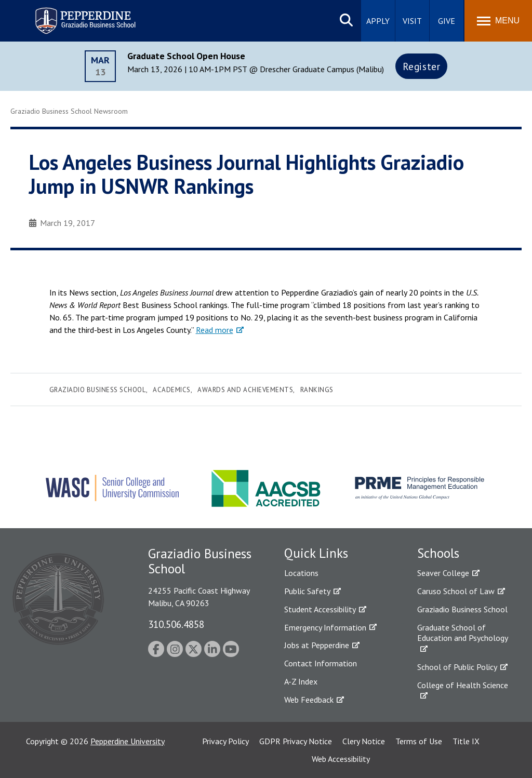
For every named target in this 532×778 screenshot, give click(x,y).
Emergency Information (325, 627)
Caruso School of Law (456, 591)
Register (422, 66)
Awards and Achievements (245, 390)
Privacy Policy (225, 741)
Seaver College (443, 573)
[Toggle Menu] (498, 21)
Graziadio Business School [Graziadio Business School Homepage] (462, 609)
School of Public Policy (457, 667)
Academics (172, 390)
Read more (215, 330)
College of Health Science (463, 685)
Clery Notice (364, 741)
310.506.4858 (176, 624)
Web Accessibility (341, 759)
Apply (378, 21)
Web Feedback (309, 700)
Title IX (466, 741)
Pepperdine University (128, 741)
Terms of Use (419, 741)
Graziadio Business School (98, 390)
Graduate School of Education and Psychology (463, 633)
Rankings (317, 390)
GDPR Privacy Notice (296, 741)
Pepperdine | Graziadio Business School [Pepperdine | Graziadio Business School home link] (72, 14)
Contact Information (321, 663)
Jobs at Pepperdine (317, 645)
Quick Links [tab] (316, 553)
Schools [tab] (438, 553)
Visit (412, 21)
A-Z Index (301, 681)
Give (447, 21)
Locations (301, 573)
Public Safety (307, 591)
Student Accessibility (320, 609)
